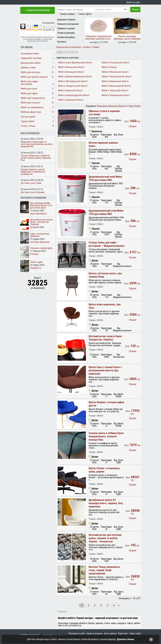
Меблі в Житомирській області (73, 81)
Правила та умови (66, 28)
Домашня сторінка (66, 20)
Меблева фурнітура (31, 112)
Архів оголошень (95, 633)
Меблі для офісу (29, 93)
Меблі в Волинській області (71, 67)
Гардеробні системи (31, 58)
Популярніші (103, 106)
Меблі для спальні (30, 103)
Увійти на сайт (133, 2)
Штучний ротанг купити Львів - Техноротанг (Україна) (106, 338)
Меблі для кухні (29, 89)
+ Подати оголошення (38, 10)
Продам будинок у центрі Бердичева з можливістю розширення (33, 172)
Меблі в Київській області (70, 90)
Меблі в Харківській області (115, 81)
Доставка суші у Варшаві (33, 192)
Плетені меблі (28, 117)
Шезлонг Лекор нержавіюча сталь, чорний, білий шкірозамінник (104, 570)
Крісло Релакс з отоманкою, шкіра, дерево (104, 470)
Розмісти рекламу (66, 33)
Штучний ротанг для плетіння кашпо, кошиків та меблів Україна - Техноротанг (105, 538)
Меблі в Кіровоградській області (74, 95)
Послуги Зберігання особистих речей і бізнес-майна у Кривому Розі (36, 158)
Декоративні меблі (31, 63)
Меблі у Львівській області (71, 100)
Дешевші (113, 106)
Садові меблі (28, 121)
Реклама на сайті (77, 633)
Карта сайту (135, 633)
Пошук (135, 10)
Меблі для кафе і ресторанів (30, 83)
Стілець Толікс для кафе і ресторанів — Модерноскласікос (107, 244)
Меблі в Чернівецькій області (116, 95)
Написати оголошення (68, 24)
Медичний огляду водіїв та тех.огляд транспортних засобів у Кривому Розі (37, 144)
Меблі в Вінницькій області (71, 72)
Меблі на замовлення (32, 107)
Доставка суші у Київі (31, 183)
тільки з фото (85, 14)
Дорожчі (122, 106)
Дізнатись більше (126, 639)
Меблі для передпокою (33, 98)
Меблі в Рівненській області (115, 72)
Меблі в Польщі (109, 67)
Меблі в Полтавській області (115, 63)
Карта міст (123, 633)
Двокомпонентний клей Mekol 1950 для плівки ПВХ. (105, 178)
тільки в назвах (67, 14)
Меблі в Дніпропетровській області (75, 76)
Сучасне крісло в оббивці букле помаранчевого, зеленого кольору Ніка (106, 436)
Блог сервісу (110, 633)
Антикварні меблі (30, 54)
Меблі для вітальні (31, 72)
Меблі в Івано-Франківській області (75, 63)
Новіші (137, 106)
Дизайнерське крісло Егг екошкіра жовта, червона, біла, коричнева (106, 503)
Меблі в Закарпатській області (73, 86)
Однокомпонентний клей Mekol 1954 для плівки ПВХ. (106, 212)
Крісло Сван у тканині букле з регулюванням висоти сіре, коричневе (105, 370)
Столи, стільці (28, 126)
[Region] (114, 9)
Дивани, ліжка (28, 67)
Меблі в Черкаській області (115, 90)
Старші (130, 106)
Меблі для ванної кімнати (34, 77)
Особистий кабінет (66, 37)
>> (118, 605)
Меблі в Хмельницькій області (116, 86)
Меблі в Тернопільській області (117, 76)
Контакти (62, 42)
